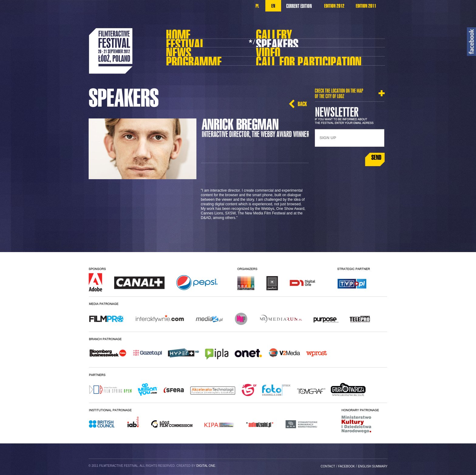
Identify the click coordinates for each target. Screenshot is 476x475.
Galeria (282, 32)
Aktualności (193, 50)
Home (193, 32)
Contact (328, 466)
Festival (193, 44)
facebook (347, 466)
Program (193, 62)
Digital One (206, 466)
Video (282, 50)
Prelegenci (282, 44)
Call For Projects (292, 59)
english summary (373, 466)
